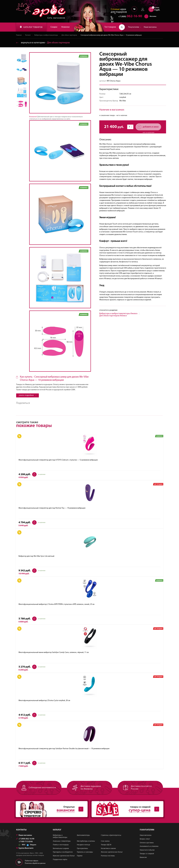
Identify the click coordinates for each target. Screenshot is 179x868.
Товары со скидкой (147, 854)
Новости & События (147, 850)
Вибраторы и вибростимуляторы (46, 35)
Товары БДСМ (106, 845)
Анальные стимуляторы (62, 841)
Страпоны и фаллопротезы (111, 835)
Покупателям (135, 27)
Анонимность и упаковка (149, 846)
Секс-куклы (105, 841)
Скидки (54, 27)
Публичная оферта (32, 861)
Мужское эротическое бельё (64, 856)
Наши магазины (150, 27)
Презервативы (82, 848)
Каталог (28, 35)
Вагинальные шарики (61, 848)
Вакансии (143, 857)
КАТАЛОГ (31, 27)
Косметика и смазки (108, 848)
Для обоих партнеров (69, 35)
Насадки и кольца (83, 845)
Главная (19, 35)
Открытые (50, 809)
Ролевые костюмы (108, 856)
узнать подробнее (27, 395)
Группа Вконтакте (25, 848)
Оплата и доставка (147, 843)
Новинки (65, 27)
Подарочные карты (60, 860)
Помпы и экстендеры (61, 845)
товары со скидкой (125, 809)
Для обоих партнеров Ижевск (113, 316)
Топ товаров (110, 27)
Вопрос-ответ (145, 839)
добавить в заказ (148, 127)
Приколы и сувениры (85, 852)
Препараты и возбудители (63, 852)
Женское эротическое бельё (112, 852)
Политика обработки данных (35, 863)
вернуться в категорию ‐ (43, 43)
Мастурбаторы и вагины (86, 841)
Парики (80, 856)
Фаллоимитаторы (83, 835)
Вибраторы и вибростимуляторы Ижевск (118, 314)
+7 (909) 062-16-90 (25, 839)
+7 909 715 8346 (26, 842)
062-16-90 (129, 17)
